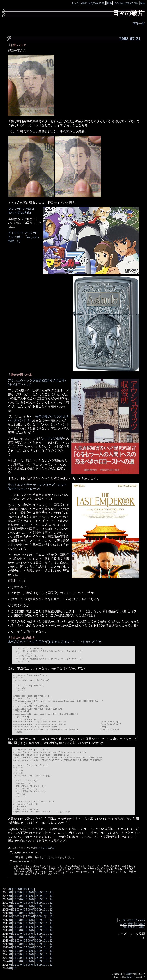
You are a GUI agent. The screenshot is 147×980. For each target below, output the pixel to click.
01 (11, 892)
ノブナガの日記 (52, 439)
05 (25, 892)
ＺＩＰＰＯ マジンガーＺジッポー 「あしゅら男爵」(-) (24, 237)
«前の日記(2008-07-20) (93, 3)
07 (14, 889)
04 (22, 892)
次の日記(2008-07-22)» (126, 3)
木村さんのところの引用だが (28, 642)
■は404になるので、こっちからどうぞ (75, 642)
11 (29, 889)
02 (14, 892)
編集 (142, 3)
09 (22, 889)
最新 (109, 3)
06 (11, 889)
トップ (75, 3)
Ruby (129, 977)
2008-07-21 (130, 39)
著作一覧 (139, 24)
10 (25, 889)
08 (18, 889)
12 (33, 889)
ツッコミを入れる (45, 848)
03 (18, 892)
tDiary (129, 974)
